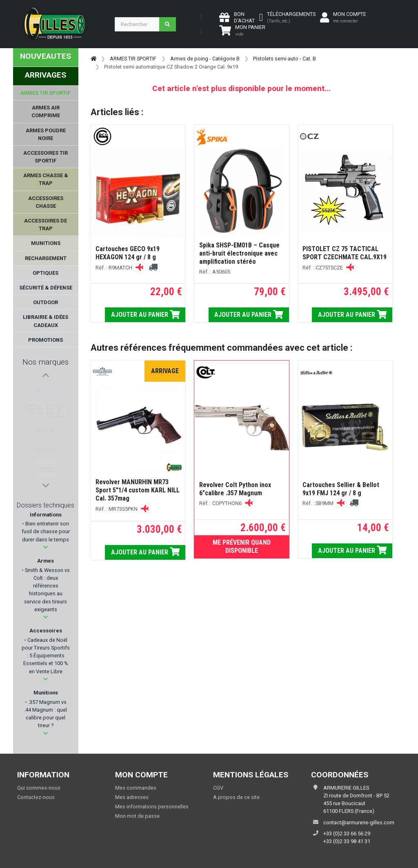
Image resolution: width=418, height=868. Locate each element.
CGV (218, 788)
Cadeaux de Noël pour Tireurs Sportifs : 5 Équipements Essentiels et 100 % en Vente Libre (46, 656)
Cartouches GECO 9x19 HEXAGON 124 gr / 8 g (128, 253)
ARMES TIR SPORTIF (133, 59)
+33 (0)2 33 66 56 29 (347, 834)
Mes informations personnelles (152, 807)
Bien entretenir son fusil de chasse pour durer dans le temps (46, 531)
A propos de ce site (236, 797)
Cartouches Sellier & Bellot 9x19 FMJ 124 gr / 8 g (341, 489)
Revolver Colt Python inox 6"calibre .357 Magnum (235, 489)
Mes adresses (132, 797)
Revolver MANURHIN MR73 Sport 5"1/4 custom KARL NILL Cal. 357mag (138, 490)
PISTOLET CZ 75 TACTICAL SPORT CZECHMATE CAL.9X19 (345, 253)
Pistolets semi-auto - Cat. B (285, 59)
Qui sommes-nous (39, 788)
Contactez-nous (36, 797)
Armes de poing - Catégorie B (205, 59)
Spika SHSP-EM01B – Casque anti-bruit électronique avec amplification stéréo (239, 253)
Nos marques (46, 362)
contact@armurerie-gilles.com (359, 822)
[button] (46, 547)
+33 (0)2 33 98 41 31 (347, 841)
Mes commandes (136, 788)
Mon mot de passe (137, 816)
